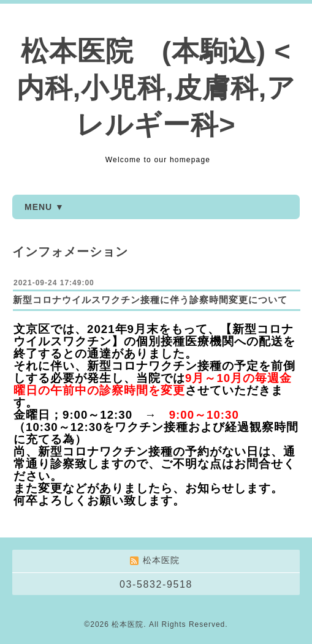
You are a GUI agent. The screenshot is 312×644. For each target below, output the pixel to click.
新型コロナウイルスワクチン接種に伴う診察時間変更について (150, 300)
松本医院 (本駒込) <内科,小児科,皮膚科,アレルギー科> (156, 88)
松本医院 (127, 624)
